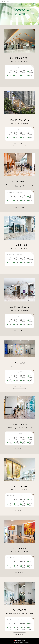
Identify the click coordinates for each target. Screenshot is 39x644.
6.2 (17, 442)
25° (10, 71)
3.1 (10, 200)
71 (30, 320)
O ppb (30, 77)
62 (16, 258)
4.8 (10, 504)
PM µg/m (10, 77)
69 (16, 133)
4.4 (17, 380)
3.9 (10, 380)
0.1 (24, 137)
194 (31, 438)
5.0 (10, 324)
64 (16, 196)
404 (31, 196)
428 (24, 561)
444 (24, 623)
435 (24, 71)
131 (31, 561)
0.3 (30, 200)
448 (31, 71)
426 (24, 499)
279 (31, 499)
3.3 (30, 137)
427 (31, 623)
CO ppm (24, 73)
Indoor (9, 73)
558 (24, 376)
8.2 (17, 137)
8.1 (17, 75)
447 (31, 376)
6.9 (10, 75)
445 (24, 258)
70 (16, 320)
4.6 (17, 262)
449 (24, 196)
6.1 (10, 566)
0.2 (24, 75)
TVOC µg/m (31, 72)
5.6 (17, 324)
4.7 (10, 628)
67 (16, 71)
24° (10, 320)
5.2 (17, 628)
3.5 (17, 200)
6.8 (17, 566)
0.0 (24, 200)
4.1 (10, 262)
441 (24, 133)
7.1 (10, 137)
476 (24, 320)
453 (24, 438)
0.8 (30, 75)
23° (10, 376)
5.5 (10, 442)
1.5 (30, 380)
